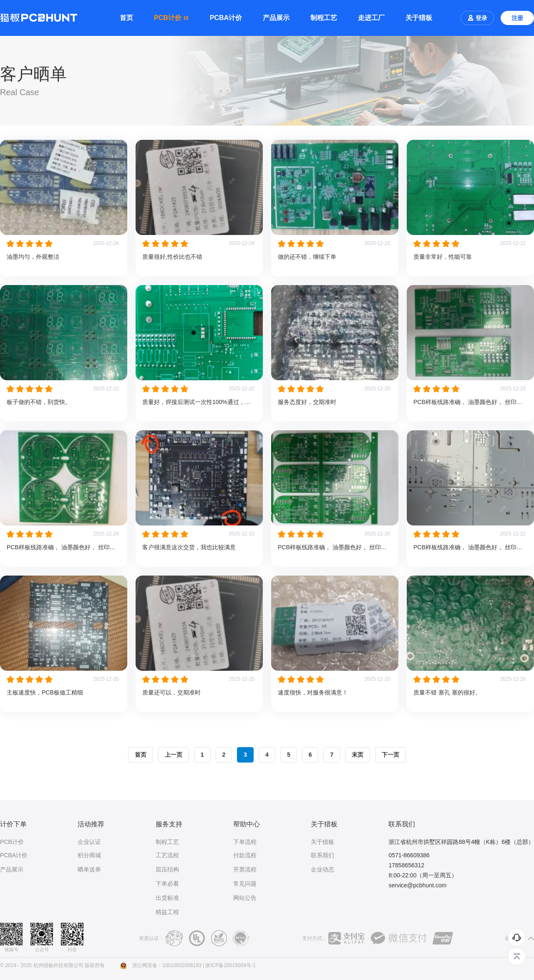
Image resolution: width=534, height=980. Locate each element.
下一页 (390, 755)
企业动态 (322, 869)
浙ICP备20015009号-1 (230, 965)
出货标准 (167, 898)
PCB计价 (12, 842)
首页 (126, 18)
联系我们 (322, 855)
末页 (358, 755)
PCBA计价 (226, 18)
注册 (517, 18)
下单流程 (245, 842)
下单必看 (167, 884)
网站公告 (245, 898)
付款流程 (245, 855)
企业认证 (89, 842)
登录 (477, 18)
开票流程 (245, 869)
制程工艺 (324, 18)
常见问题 (245, 884)
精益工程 (167, 912)
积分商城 (89, 855)
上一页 (174, 755)
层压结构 (167, 869)
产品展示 (276, 18)
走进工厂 (371, 18)
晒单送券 (89, 869)
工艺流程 (167, 855)
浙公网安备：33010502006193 (167, 965)
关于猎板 (419, 18)
